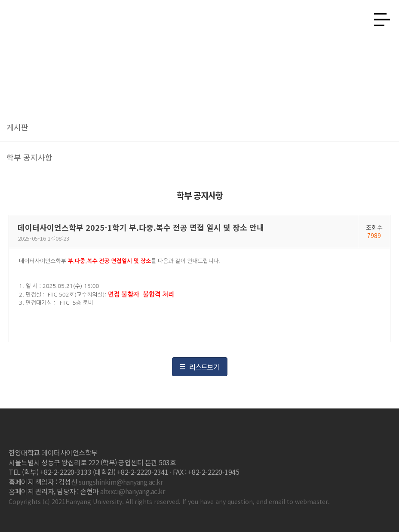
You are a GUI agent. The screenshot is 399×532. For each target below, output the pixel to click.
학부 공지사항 (29, 157)
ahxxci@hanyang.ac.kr (132, 491)
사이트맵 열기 (379, 17)
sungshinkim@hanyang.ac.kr (121, 482)
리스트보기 (204, 367)
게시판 (17, 127)
